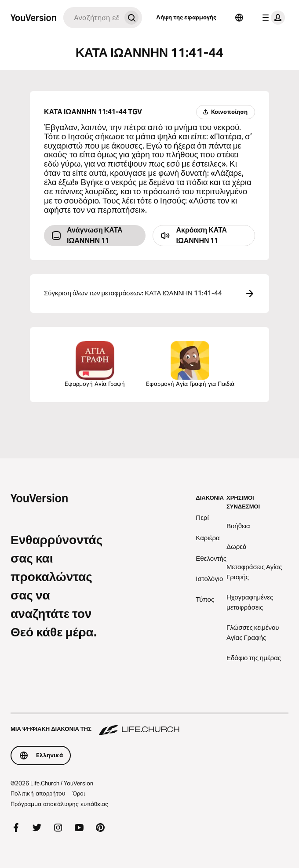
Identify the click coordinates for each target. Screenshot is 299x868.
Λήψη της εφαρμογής (186, 17)
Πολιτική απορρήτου (38, 793)
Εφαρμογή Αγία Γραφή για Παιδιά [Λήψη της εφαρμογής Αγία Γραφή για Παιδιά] (190, 364)
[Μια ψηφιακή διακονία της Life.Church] (149, 725)
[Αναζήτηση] (92, 18)
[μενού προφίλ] (272, 18)
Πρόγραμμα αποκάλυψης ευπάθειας (59, 804)
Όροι (79, 793)
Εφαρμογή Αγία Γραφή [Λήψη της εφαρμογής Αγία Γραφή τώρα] (95, 364)
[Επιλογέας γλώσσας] (239, 18)
